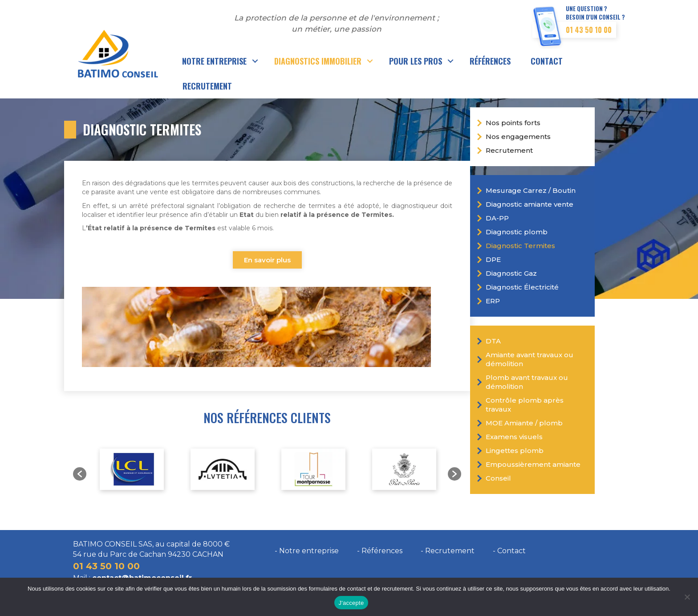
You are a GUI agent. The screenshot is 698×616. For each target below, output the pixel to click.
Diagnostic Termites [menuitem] (520, 246)
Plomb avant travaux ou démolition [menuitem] (527, 382)
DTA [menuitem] (493, 341)
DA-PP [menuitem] (497, 218)
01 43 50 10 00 (589, 30)
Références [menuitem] (490, 61)
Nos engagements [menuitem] (518, 137)
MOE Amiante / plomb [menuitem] (524, 423)
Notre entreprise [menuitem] (214, 61)
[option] (132, 469)
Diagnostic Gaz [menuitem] (511, 273)
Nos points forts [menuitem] (513, 123)
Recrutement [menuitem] (207, 86)
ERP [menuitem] (493, 301)
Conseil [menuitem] (498, 478)
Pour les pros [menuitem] (416, 61)
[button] (255, 61)
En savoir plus (267, 260)
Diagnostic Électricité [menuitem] (522, 287)
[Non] (687, 597)
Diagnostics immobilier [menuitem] (318, 61)
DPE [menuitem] (493, 259)
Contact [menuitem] (547, 61)
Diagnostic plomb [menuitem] (517, 232)
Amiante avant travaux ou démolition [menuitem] (530, 359)
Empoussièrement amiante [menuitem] (533, 464)
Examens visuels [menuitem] (514, 437)
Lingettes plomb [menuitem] (515, 451)
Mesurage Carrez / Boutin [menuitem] (531, 190)
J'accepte (351, 603)
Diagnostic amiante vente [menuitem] (530, 204)
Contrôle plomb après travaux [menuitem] (525, 405)
